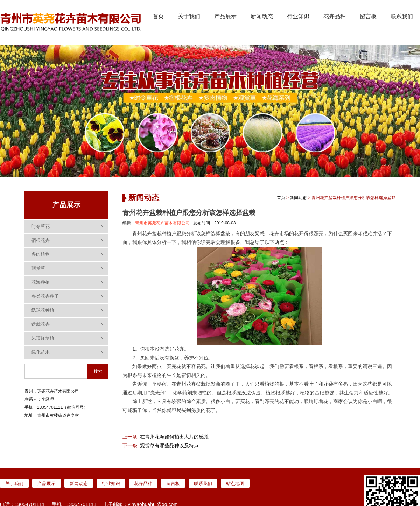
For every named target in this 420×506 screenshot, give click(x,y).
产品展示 (225, 16)
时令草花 (41, 226)
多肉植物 (41, 254)
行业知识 (298, 16)
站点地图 (235, 483)
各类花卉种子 (45, 296)
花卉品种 (335, 16)
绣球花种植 (43, 310)
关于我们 (189, 16)
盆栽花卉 (41, 324)
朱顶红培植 (43, 338)
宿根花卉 (41, 240)
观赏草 (38, 268)
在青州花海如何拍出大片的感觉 (174, 437)
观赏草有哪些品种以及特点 (169, 445)
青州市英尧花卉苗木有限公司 (162, 223)
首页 (158, 16)
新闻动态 (262, 16)
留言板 (368, 16)
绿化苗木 (41, 352)
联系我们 (402, 16)
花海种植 (41, 282)
